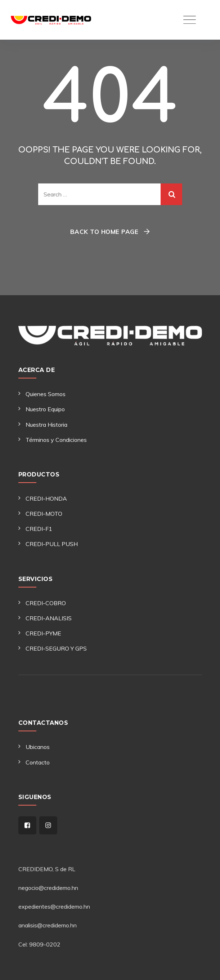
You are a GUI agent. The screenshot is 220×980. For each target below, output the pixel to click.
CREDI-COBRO (46, 603)
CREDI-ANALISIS (49, 618)
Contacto (38, 762)
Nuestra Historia (46, 425)
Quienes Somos (46, 394)
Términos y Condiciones (56, 440)
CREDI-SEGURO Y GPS (56, 648)
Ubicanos (38, 747)
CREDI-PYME (43, 633)
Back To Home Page (104, 232)
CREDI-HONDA (46, 498)
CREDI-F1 (39, 529)
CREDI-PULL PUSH (52, 544)
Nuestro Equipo (45, 409)
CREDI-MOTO (44, 514)
